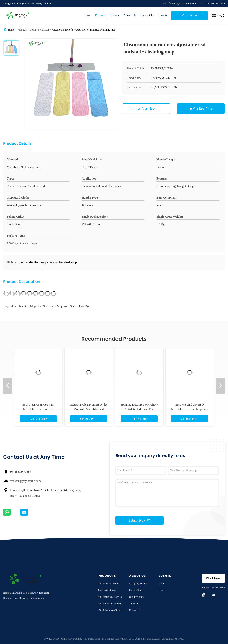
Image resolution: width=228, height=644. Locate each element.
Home (87, 15)
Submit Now (139, 520)
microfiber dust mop (23, 306)
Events (163, 15)
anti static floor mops (78, 306)
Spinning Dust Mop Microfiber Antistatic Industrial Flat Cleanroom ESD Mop (139, 409)
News (161, 590)
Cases (162, 584)
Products (101, 15)
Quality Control (137, 597)
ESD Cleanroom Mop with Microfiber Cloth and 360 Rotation (38, 409)
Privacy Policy (52, 639)
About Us (130, 15)
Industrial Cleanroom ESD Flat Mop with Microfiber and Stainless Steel (89, 409)
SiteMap (133, 604)
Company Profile (138, 584)
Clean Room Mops (40, 30)
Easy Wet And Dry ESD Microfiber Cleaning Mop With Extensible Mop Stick (190, 409)
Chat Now (190, 15)
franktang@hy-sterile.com (25, 481)
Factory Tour (136, 590)
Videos (115, 15)
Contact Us (147, 15)
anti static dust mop (50, 306)
